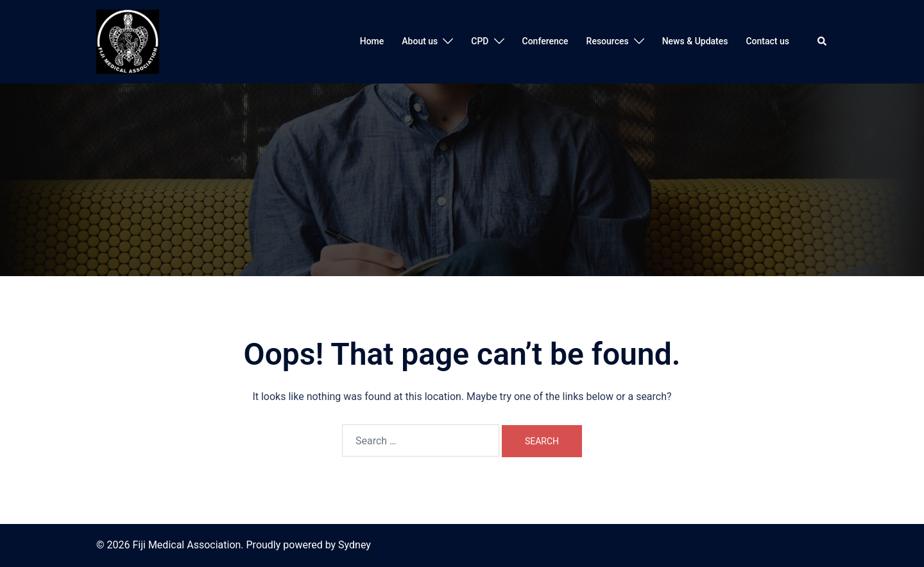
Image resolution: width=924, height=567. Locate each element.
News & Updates (695, 41)
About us (420, 41)
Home (372, 41)
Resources (608, 41)
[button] (823, 42)
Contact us (767, 41)
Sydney (355, 545)
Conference (545, 41)
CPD (480, 41)
